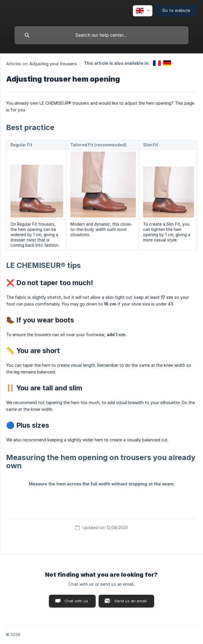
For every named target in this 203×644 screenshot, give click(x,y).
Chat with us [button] (76, 601)
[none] (143, 11)
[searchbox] (101, 35)
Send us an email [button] (130, 601)
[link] (157, 63)
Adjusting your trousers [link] (53, 64)
